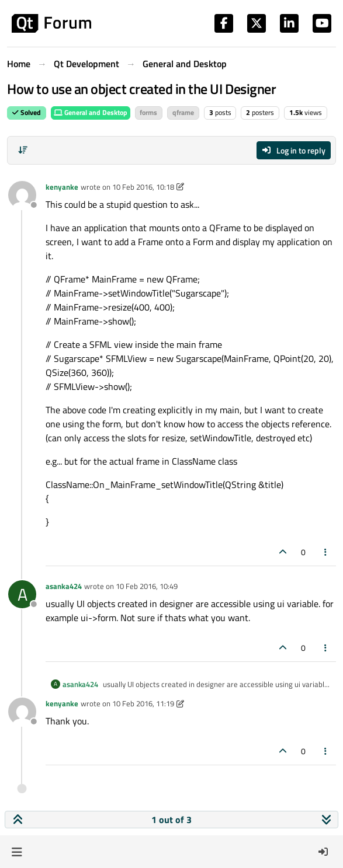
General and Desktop (91, 112)
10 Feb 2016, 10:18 (143, 187)
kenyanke (62, 187)
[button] (17, 852)
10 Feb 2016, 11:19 (143, 703)
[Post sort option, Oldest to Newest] (23, 150)
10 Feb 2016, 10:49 (147, 586)
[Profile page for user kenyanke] (22, 195)
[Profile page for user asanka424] (22, 594)
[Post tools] (326, 552)
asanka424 (64, 586)
